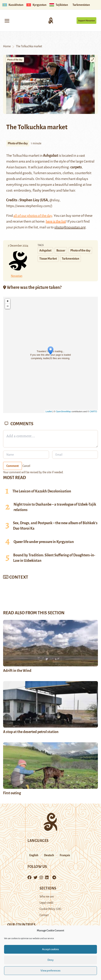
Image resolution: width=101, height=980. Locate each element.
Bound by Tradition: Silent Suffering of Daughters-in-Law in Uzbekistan (54, 558)
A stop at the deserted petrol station (31, 732)
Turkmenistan (70, 259)
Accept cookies (50, 949)
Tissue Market (48, 259)
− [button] (8, 306)
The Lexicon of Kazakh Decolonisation (42, 491)
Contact (44, 915)
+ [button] (8, 301)
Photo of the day (15, 60)
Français (65, 855)
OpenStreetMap (63, 411)
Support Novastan (86, 21)
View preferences (50, 971)
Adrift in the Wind (17, 671)
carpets (76, 167)
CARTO (93, 411)
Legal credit (46, 903)
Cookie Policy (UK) (50, 909)
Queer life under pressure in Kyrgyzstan (44, 542)
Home (7, 46)
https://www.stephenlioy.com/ (29, 206)
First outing (12, 793)
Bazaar (61, 250)
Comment (13, 466)
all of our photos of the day (33, 216)
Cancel (26, 466)
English (34, 855)
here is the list (56, 221)
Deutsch (49, 855)
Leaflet (49, 411)
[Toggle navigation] (7, 20)
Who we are (47, 897)
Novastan (17, 276)
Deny (51, 960)
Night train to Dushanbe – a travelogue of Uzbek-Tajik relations (55, 507)
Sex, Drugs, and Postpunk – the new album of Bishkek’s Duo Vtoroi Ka (55, 526)
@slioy (54, 200)
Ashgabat (51, 156)
